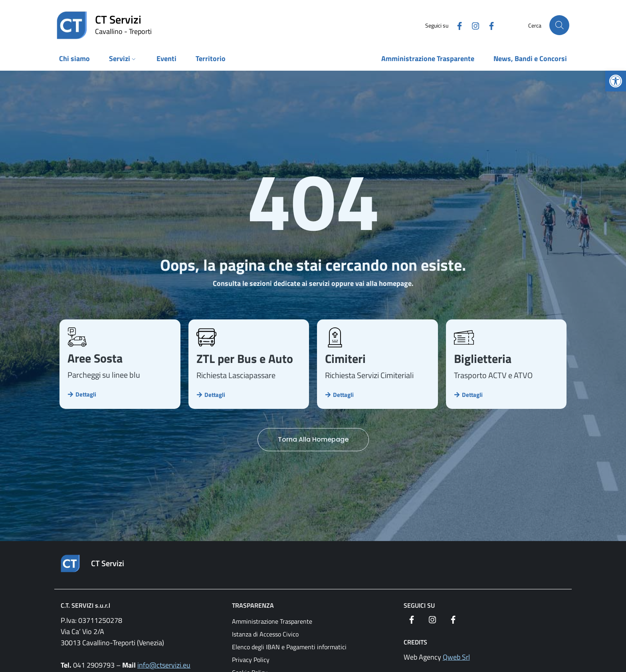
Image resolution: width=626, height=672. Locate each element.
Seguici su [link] (419, 605)
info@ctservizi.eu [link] (164, 665)
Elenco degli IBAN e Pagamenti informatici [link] (289, 647)
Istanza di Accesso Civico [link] (265, 634)
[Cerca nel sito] (559, 25)
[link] (616, 81)
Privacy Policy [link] (251, 660)
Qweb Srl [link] (456, 657)
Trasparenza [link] (253, 605)
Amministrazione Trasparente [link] (272, 621)
